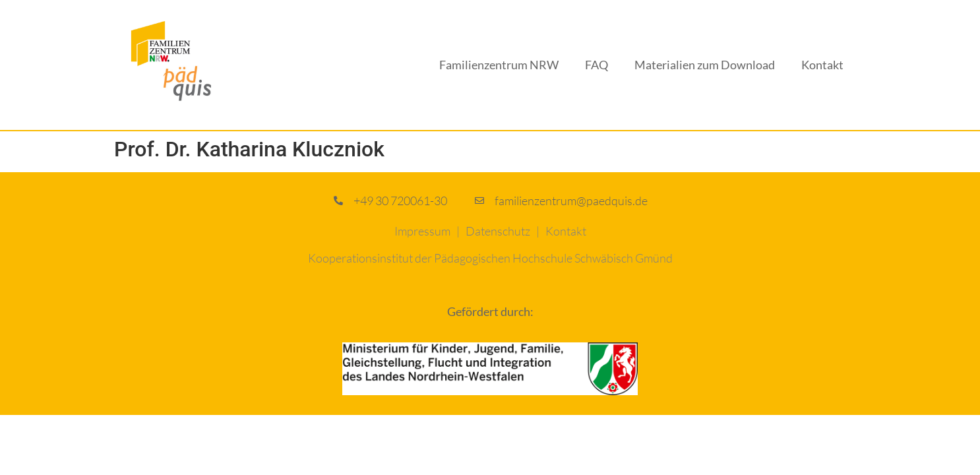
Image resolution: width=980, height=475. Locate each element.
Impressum (422, 231)
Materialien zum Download (705, 65)
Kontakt (822, 65)
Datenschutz (498, 231)
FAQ (597, 65)
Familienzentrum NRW (499, 65)
